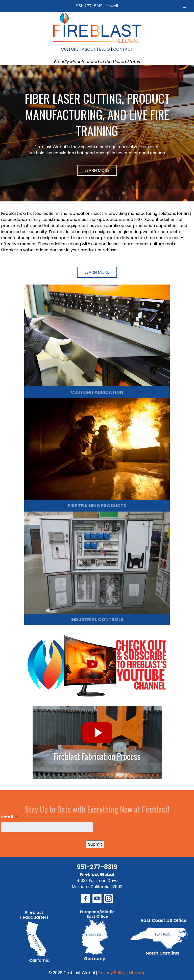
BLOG (104, 49)
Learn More (97, 170)
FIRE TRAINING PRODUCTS (97, 506)
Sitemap (137, 973)
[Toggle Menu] (185, 6)
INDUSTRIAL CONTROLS (97, 619)
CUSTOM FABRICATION (97, 392)
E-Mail (112, 6)
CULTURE (70, 49)
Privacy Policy (112, 973)
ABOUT (89, 49)
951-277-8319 (89, 6)
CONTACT (123, 49)
